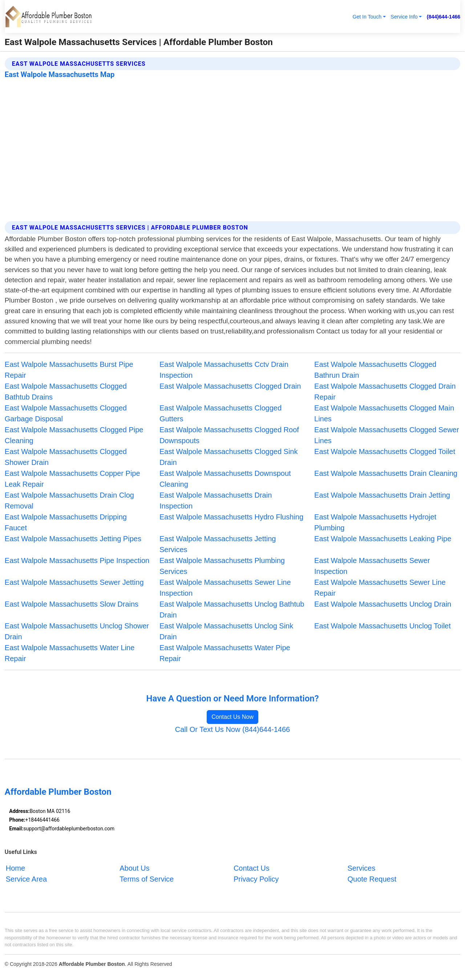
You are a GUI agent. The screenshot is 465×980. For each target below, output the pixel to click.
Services (361, 868)
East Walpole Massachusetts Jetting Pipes (73, 539)
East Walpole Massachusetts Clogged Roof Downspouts (229, 435)
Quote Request (372, 879)
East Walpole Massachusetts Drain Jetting (382, 495)
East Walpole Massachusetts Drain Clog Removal (69, 501)
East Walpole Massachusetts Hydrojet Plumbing (375, 522)
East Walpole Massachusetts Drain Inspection (216, 501)
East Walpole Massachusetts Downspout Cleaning (225, 479)
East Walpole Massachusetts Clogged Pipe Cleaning (74, 435)
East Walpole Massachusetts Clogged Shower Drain (66, 457)
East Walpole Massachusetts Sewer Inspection (372, 566)
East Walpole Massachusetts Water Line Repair (70, 653)
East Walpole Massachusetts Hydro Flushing (231, 517)
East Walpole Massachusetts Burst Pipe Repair (69, 370)
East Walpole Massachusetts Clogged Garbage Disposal (66, 413)
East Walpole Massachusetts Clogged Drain (230, 386)
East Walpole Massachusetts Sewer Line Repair (380, 588)
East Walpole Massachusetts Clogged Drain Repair (385, 392)
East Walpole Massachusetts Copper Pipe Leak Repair (72, 479)
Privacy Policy (256, 879)
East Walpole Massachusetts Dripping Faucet (66, 522)
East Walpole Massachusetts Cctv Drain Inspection (224, 370)
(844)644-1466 (444, 17)
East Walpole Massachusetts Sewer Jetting (74, 582)
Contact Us (252, 868)
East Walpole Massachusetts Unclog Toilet (383, 626)
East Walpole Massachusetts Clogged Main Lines (384, 413)
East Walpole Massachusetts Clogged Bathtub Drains (66, 392)
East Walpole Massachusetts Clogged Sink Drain (229, 457)
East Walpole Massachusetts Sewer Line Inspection (225, 588)
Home (15, 868)
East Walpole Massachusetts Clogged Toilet (385, 451)
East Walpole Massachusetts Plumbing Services (222, 566)
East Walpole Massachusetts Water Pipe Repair (225, 653)
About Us (134, 868)
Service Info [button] (404, 17)
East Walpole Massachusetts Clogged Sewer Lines (387, 435)
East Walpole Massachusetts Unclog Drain (383, 604)
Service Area (26, 879)
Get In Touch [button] (367, 17)
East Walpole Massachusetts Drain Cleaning (386, 473)
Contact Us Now (232, 717)
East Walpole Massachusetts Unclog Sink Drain (226, 631)
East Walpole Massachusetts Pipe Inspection (77, 560)
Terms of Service (147, 879)
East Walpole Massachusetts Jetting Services (218, 544)
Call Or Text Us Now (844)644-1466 (232, 729)
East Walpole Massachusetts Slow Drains (72, 604)
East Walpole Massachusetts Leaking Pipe (383, 539)
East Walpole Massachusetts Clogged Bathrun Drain (375, 370)
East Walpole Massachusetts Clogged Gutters (221, 413)
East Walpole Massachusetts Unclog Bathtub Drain (232, 610)
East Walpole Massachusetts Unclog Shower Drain (77, 631)
